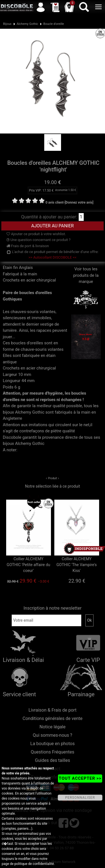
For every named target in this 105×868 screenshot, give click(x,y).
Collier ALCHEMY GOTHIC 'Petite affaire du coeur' (28, 565)
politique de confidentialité (34, 864)
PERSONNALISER (80, 798)
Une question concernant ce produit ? (39, 240)
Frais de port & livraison (28, 246)
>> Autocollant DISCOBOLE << (53, 257)
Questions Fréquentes (53, 752)
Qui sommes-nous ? (53, 735)
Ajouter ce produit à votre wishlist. (36, 234)
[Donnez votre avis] (79, 202)
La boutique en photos (52, 744)
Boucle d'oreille (54, 24)
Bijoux (7, 24)
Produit (52, 478)
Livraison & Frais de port (53, 710)
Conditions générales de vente (53, 718)
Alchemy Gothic (27, 24)
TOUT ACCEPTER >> (80, 778)
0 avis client (54, 202)
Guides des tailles (53, 760)
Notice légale (53, 727)
